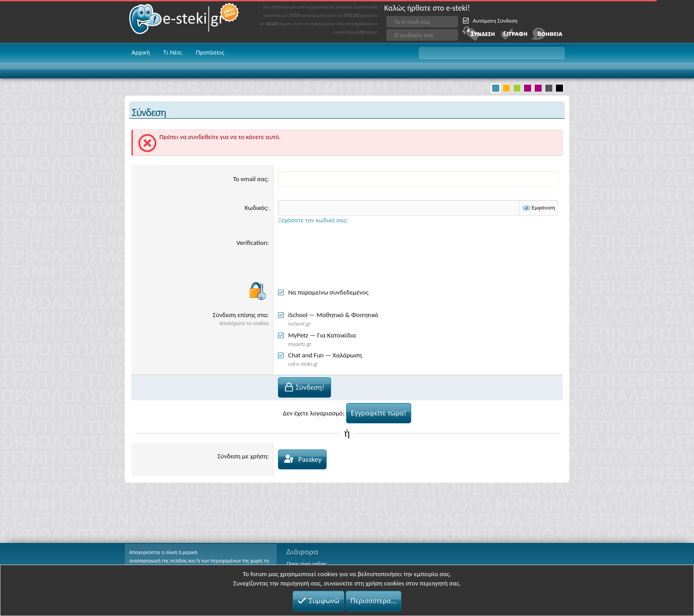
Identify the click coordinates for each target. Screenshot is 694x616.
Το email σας (250, 179)
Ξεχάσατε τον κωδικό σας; (313, 220)
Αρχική (141, 52)
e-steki (185, 21)
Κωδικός (256, 208)
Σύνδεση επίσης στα (240, 315)
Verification (252, 243)
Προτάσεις (210, 52)
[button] (492, 53)
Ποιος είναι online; (307, 564)
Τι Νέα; (173, 52)
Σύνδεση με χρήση (242, 456)
